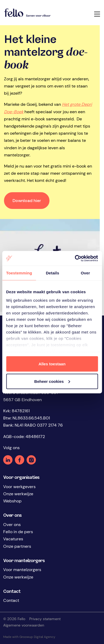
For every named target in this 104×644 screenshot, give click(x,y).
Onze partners (17, 546)
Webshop (12, 501)
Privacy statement (45, 619)
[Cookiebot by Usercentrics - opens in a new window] (75, 258)
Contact (11, 600)
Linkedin (8, 460)
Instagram (31, 460)
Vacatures (13, 539)
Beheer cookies (52, 381)
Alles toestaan (52, 364)
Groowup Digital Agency (39, 637)
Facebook (20, 460)
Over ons (12, 525)
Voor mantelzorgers (22, 570)
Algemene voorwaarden (24, 625)
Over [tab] (86, 273)
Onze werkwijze (18, 494)
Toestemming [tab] (19, 273)
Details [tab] (52, 273)
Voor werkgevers (19, 487)
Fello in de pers (18, 532)
